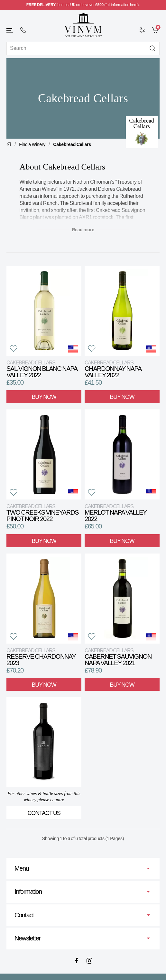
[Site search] (83, 48)
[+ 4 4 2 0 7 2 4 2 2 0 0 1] (23, 30)
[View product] (44, 311)
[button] (10, 30)
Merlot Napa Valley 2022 (115, 513)
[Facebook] (77, 961)
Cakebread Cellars (72, 144)
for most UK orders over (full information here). (83, 5)
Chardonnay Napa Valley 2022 (113, 369)
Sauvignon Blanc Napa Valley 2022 (42, 369)
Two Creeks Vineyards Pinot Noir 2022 (42, 513)
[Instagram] (89, 961)
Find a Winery (32, 144)
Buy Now (44, 397)
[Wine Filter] (143, 30)
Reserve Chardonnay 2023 (41, 657)
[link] (156, 30)
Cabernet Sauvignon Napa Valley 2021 (118, 657)
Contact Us (44, 813)
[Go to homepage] (83, 25)
